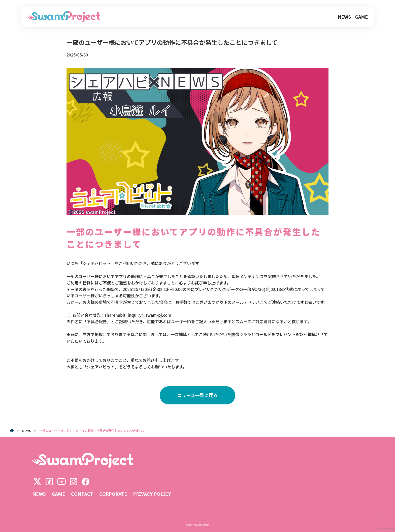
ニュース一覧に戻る (197, 395)
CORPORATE (113, 494)
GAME (361, 17)
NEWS (344, 17)
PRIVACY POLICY (152, 494)
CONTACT (82, 494)
